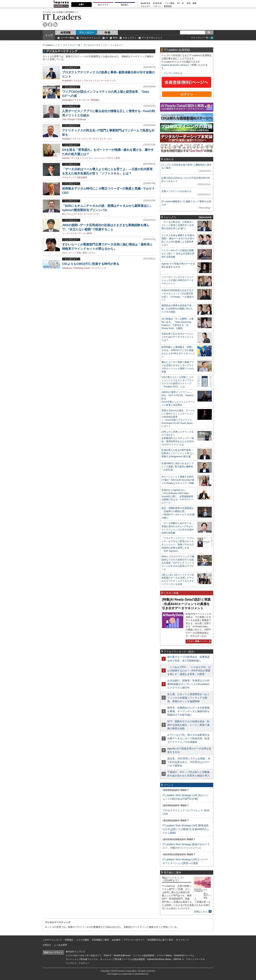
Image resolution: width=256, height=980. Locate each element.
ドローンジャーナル (195, 959)
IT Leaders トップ (51, 45)
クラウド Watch (164, 955)
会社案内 (116, 940)
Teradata (66, 139)
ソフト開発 (170, 3)
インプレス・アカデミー (78, 963)
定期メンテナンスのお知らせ (176, 191)
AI (107, 38)
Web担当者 (146, 3)
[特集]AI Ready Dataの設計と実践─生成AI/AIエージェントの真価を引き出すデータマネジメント (186, 604)
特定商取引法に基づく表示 (160, 940)
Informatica (67, 100)
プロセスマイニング (90, 38)
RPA (115, 38)
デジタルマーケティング (95, 45)
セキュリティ (130, 38)
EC (64, 214)
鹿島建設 (95, 100)
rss (55, 25)
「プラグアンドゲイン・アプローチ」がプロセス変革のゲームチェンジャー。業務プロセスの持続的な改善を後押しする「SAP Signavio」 (178, 545)
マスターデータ (82, 100)
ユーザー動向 (68, 38)
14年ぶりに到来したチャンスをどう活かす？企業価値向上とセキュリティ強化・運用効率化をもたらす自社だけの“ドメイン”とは (178, 438)
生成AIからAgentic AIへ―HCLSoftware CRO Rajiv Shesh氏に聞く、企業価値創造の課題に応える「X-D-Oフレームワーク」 (177, 496)
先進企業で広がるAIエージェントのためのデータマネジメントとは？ (178, 337)
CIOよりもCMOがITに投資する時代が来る (91, 264)
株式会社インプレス (75, 952)
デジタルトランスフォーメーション (88, 158)
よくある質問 (60, 945)
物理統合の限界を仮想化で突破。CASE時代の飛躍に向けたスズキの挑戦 (177, 309)
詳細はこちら (201, 912)
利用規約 (69, 940)
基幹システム (89, 253)
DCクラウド (103, 5)
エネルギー (146, 6)
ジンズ (65, 233)
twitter (45, 25)
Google (71, 119)
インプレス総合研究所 (144, 955)
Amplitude (67, 81)
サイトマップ (182, 940)
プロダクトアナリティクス (86, 81)
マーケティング (108, 81)
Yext (64, 119)
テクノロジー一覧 (72, 45)
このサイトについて (52, 940)
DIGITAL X (179, 959)
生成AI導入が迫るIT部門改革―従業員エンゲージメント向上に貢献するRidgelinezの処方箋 (178, 453)
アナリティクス (80, 139)
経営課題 (66, 33)
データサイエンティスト (101, 139)
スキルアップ (68, 177)
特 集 (108, 33)
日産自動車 (82, 177)
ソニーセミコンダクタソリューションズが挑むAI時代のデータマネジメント (178, 280)
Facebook (81, 119)
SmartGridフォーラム (184, 955)
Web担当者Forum (122, 955)
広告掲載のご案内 (100, 940)
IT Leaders (62, 17)
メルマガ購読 (83, 940)
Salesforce (67, 268)
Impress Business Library (174, 65)
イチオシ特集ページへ (198, 641)
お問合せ (47, 945)
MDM (90, 233)
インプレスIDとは (173, 73)
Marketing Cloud (82, 268)
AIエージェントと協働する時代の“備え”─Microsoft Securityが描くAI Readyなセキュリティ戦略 (178, 480)
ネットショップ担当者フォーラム (82, 959)
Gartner (66, 158)
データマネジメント (152, 38)
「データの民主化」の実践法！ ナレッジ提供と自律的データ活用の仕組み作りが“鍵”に (178, 225)
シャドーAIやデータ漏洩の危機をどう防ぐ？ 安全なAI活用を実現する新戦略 (178, 254)
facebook (50, 25)
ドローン (157, 6)
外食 (79, 253)
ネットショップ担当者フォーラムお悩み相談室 (122, 959)
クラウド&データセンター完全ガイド (84, 955)
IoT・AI (181, 3)
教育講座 (168, 6)
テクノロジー (87, 33)
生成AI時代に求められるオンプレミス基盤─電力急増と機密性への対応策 (178, 467)
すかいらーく (68, 253)
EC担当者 (158, 3)
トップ (49, 35)
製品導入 (125, 5)
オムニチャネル (74, 214)
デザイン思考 (113, 158)
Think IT (107, 955)
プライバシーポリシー (134, 940)
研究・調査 (192, 3)
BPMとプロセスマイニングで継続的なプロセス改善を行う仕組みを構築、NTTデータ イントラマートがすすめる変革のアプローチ (178, 563)
